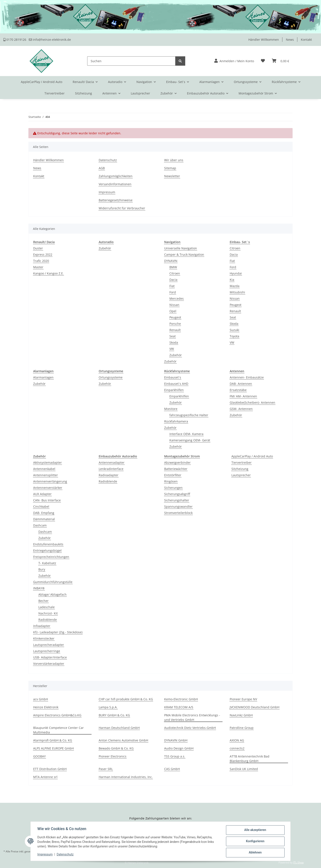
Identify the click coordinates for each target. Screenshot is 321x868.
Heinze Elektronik (46, 707)
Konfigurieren (255, 841)
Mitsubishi (237, 292)
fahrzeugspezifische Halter (189, 415)
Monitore (171, 409)
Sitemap (170, 168)
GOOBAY (39, 756)
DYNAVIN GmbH (176, 740)
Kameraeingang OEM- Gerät (190, 440)
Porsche (175, 324)
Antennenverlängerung (50, 481)
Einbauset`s (173, 377)
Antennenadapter (112, 462)
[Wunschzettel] (263, 61)
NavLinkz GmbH (241, 715)
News (290, 40)
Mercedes (177, 298)
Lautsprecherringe (47, 651)
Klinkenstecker (44, 638)
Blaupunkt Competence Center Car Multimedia (58, 730)
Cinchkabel (41, 506)
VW (172, 349)
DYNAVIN (171, 261)
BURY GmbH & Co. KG (114, 715)
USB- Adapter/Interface (50, 657)
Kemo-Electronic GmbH (181, 699)
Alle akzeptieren (255, 830)
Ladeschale (47, 607)
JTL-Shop (298, 862)
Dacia (173, 280)
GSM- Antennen (241, 409)
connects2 (237, 748)
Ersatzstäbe (238, 390)
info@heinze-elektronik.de (50, 40)
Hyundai (236, 273)
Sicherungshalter (177, 500)
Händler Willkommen (264, 40)
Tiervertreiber (242, 462)
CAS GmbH (172, 769)
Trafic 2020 (41, 261)
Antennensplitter (46, 475)
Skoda (174, 342)
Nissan (174, 305)
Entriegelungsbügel (47, 550)
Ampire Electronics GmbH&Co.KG (57, 715)
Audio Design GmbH (179, 748)
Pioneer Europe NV (243, 699)
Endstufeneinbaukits (48, 544)
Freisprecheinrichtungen (51, 557)
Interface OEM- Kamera (186, 434)
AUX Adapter (42, 494)
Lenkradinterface (111, 469)
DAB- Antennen (241, 384)
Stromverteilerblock (178, 513)
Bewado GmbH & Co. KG (116, 748)
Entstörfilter (173, 475)
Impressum (107, 192)
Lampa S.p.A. (108, 707)
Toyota (234, 336)
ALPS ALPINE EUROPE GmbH (53, 748)
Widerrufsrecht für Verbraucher (122, 208)
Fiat (172, 286)
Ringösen (171, 481)
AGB (102, 168)
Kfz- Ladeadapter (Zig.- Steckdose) (58, 632)
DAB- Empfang (44, 513)
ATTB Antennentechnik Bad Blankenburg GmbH (250, 759)
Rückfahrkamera (176, 421)
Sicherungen (173, 488)
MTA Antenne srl (45, 777)
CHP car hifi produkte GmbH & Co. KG (126, 699)
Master (38, 267)
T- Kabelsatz (47, 563)
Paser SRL (106, 769)
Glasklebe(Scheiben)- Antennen (252, 402)
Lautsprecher (241, 475)
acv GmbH (41, 699)
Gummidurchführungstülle (53, 582)
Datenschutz (108, 160)
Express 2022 (43, 254)
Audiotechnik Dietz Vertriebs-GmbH (190, 728)
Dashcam (40, 525)
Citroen (175, 273)
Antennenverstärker (48, 488)
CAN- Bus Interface (47, 500)
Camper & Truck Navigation (184, 254)
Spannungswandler (178, 506)
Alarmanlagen (43, 377)
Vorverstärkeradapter (49, 664)
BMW (173, 267)
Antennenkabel (44, 469)
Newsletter (172, 176)
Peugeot (175, 317)
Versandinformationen (115, 184)
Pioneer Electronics (113, 756)
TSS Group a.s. (175, 756)
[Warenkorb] (280, 61)
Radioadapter (109, 475)
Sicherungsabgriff (177, 494)
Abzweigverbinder (177, 462)
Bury (42, 569)
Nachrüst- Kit (48, 613)
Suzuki (234, 330)
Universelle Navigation (181, 248)
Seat (173, 336)
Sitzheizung (240, 469)
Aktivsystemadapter (47, 462)
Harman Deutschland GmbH (119, 728)
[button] (234, 61)
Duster (38, 248)
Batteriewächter (176, 469)
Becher (43, 601)
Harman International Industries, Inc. (126, 777)
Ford (173, 292)
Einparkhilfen (174, 390)
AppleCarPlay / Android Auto (252, 456)
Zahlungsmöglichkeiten (116, 176)
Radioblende (48, 620)
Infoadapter (42, 626)
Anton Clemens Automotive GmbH (123, 740)
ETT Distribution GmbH (50, 769)
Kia (232, 280)
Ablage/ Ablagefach (52, 594)
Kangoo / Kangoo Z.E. (48, 273)
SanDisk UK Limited (244, 769)
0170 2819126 (15, 40)
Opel (173, 311)
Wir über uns (174, 160)
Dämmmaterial (44, 519)
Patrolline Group (242, 728)
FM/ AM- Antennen (243, 396)
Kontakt (306, 40)
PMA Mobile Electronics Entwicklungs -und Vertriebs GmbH (192, 717)
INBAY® (39, 588)
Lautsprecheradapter (49, 645)
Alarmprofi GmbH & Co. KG (53, 740)
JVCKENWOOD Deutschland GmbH (255, 707)
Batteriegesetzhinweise (116, 200)
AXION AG (237, 740)
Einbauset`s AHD (176, 384)
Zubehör (105, 248)
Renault (175, 330)
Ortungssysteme (111, 377)
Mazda (235, 286)
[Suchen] (131, 61)
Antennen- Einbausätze (247, 377)
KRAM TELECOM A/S (179, 707)
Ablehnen (255, 853)
